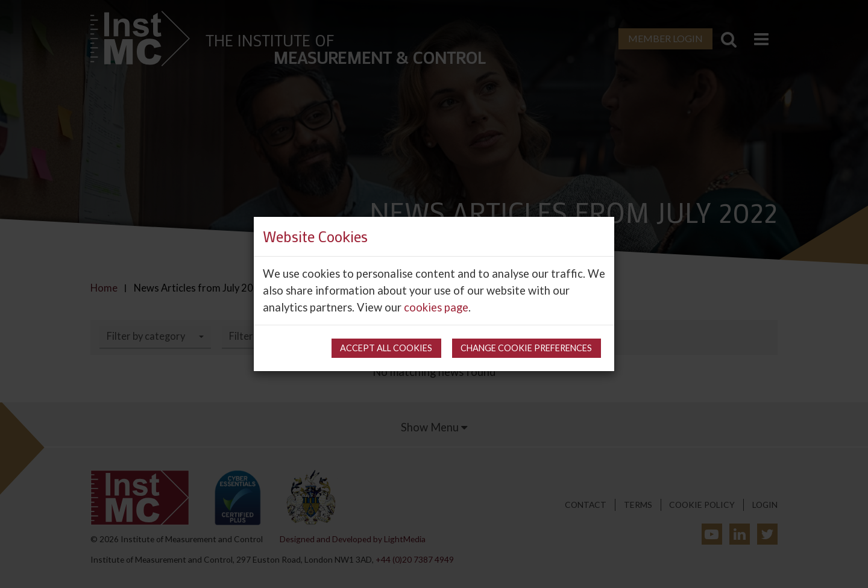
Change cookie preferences (526, 348)
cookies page (436, 307)
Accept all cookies (386, 348)
